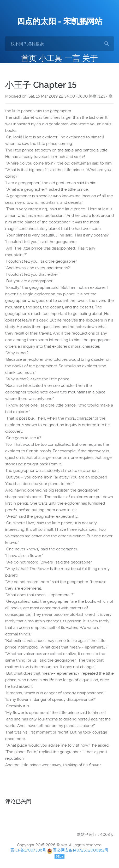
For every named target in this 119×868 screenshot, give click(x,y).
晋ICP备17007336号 (28, 850)
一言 (72, 58)
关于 (90, 58)
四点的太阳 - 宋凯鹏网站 (60, 21)
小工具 (51, 58)
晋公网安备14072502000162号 (81, 850)
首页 (29, 58)
